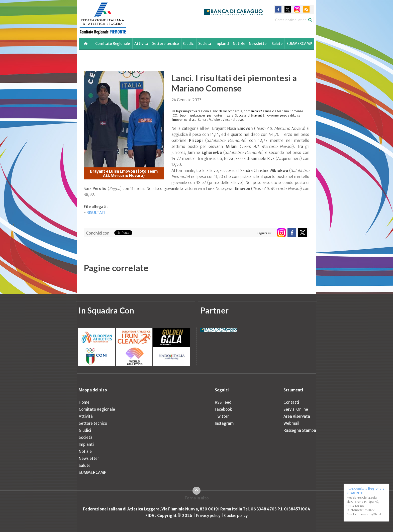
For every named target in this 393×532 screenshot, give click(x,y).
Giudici (189, 44)
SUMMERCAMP (299, 44)
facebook (278, 9)
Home (84, 402)
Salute (277, 44)
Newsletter (258, 44)
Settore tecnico (166, 44)
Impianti (222, 44)
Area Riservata (297, 416)
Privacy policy (208, 516)
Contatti (291, 402)
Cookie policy (236, 516)
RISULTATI (96, 213)
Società (205, 44)
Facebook (223, 409)
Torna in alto (197, 498)
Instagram (224, 423)
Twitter (222, 416)
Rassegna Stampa (300, 430)
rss (306, 9)
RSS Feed (223, 402)
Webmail (291, 423)
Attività (141, 44)
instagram (297, 9)
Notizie (239, 44)
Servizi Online (296, 409)
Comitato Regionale (113, 44)
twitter (288, 9)
